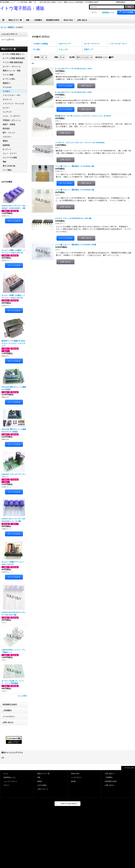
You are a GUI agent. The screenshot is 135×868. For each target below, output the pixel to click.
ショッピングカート (10, 781)
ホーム (6, 774)
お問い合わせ (8, 722)
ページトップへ (129, 768)
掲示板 (73, 781)
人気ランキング (43, 789)
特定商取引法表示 (10, 705)
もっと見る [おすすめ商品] (22, 696)
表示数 (37, 57)
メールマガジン (9, 717)
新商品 (40, 781)
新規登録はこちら (108, 13)
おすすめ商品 (42, 785)
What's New (75, 774)
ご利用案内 (7, 710)
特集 (39, 777)
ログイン (94, 13)
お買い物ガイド (110, 774)
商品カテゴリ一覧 (43, 774)
